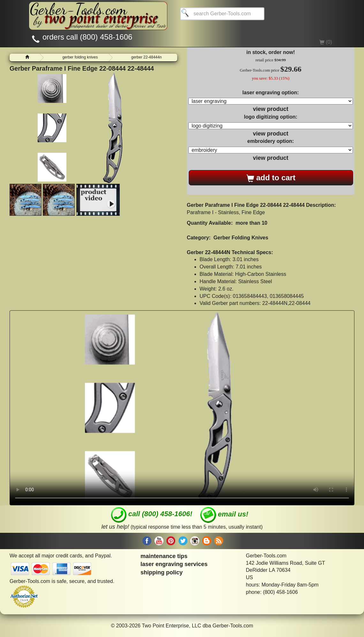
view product (271, 109)
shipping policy (162, 572)
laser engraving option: (271, 93)
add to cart (271, 178)
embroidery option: (271, 141)
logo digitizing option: (271, 117)
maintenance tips (164, 556)
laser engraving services (174, 564)
